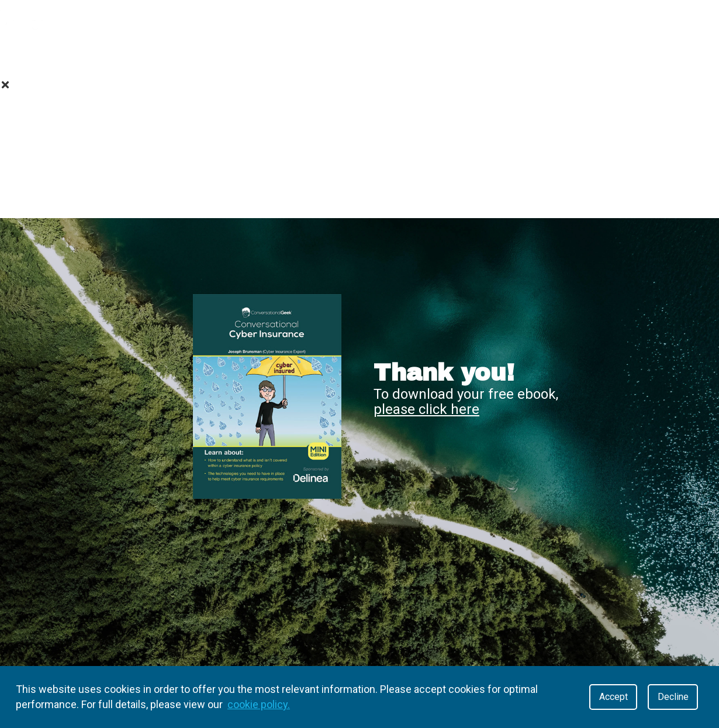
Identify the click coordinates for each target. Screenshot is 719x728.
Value (129, 55)
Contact (469, 55)
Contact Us (360, 199)
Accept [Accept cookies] (613, 697)
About (60, 55)
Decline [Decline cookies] (673, 697)
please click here (426, 409)
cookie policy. (259, 704)
